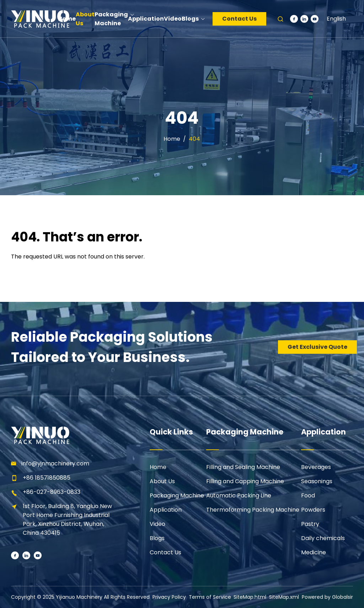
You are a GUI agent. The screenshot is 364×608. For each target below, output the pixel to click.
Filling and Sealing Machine (243, 467)
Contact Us (239, 19)
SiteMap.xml (284, 597)
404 (194, 139)
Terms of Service (210, 597)
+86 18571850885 (47, 478)
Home (172, 139)
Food (308, 495)
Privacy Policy (169, 597)
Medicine (314, 552)
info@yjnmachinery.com (55, 463)
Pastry (310, 524)
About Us (162, 481)
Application (166, 510)
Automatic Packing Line (239, 495)
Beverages (316, 467)
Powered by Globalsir (327, 597)
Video (157, 524)
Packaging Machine (177, 495)
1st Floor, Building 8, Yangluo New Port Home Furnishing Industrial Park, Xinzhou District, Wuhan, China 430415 (67, 519)
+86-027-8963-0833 (52, 492)
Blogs (157, 538)
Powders (313, 510)
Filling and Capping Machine (245, 481)
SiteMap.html (250, 597)
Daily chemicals (323, 538)
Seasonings (317, 481)
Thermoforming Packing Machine (253, 510)
